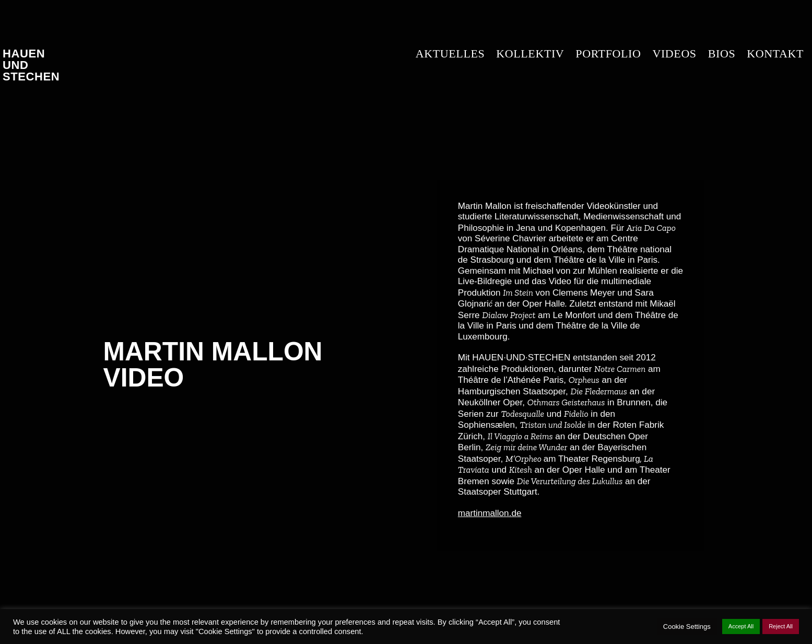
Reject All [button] (781, 626)
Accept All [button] (741, 626)
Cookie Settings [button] (687, 627)
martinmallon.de (490, 513)
